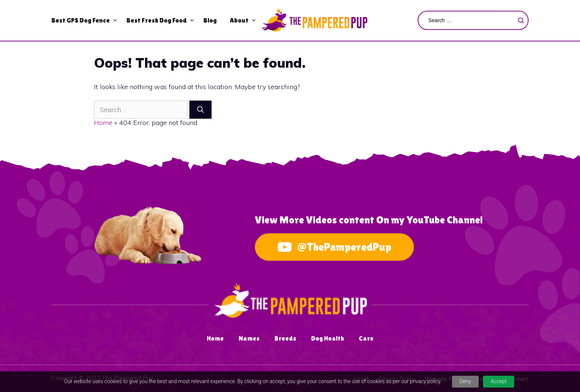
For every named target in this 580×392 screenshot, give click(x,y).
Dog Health (328, 338)
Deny (466, 381)
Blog (210, 20)
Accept (499, 381)
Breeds (285, 338)
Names (249, 338)
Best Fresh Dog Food (157, 20)
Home (103, 123)
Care (366, 338)
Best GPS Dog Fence (81, 20)
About (239, 20)
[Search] (200, 110)
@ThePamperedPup (334, 247)
